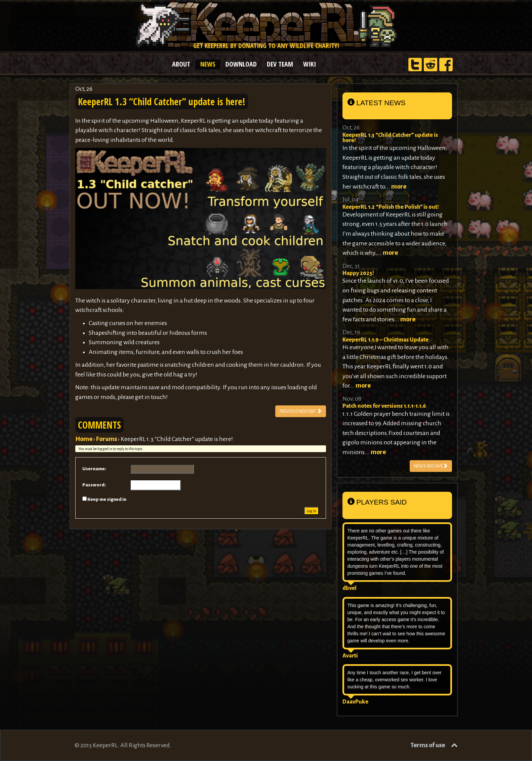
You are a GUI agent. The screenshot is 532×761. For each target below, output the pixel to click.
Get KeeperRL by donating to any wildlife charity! (266, 46)
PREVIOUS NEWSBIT (301, 411)
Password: (94, 485)
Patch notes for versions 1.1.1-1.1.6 (384, 406)
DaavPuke (355, 702)
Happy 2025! (358, 273)
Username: (94, 469)
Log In (312, 511)
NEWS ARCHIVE (431, 466)
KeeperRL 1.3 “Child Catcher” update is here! (390, 138)
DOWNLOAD (241, 64)
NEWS (208, 64)
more (399, 187)
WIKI (310, 64)
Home (84, 439)
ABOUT (181, 64)
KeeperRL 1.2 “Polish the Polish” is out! (391, 207)
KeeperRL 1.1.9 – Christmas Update (385, 340)
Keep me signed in (107, 499)
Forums (107, 439)
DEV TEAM (280, 64)
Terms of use (428, 745)
